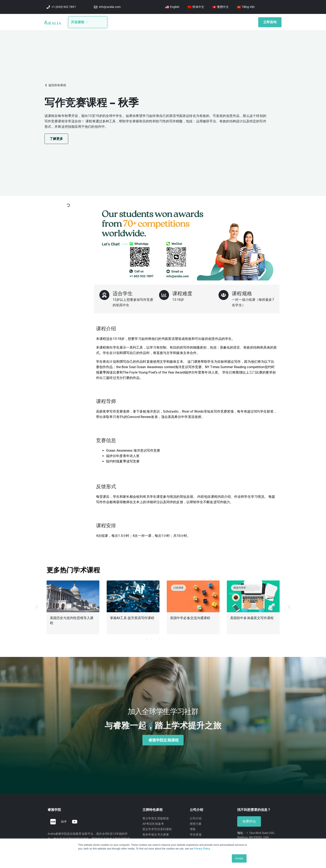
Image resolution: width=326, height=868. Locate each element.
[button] (55, 84)
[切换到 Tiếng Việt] (246, 7)
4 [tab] (159, 638)
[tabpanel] (73, 607)
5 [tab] (163, 638)
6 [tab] (167, 638)
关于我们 (129, 22)
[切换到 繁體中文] (221, 7)
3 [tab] (155, 638)
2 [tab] (151, 638)
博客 (146, 22)
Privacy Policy (202, 849)
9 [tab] (180, 638)
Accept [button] (239, 858)
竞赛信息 (162, 22)
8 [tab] (175, 638)
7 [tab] (171, 638)
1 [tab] (146, 638)
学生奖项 (200, 22)
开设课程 (79, 22)
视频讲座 (182, 22)
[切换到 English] (172, 7)
